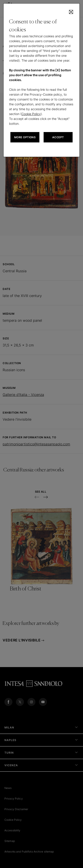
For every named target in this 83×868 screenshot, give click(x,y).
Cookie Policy (31, 114)
